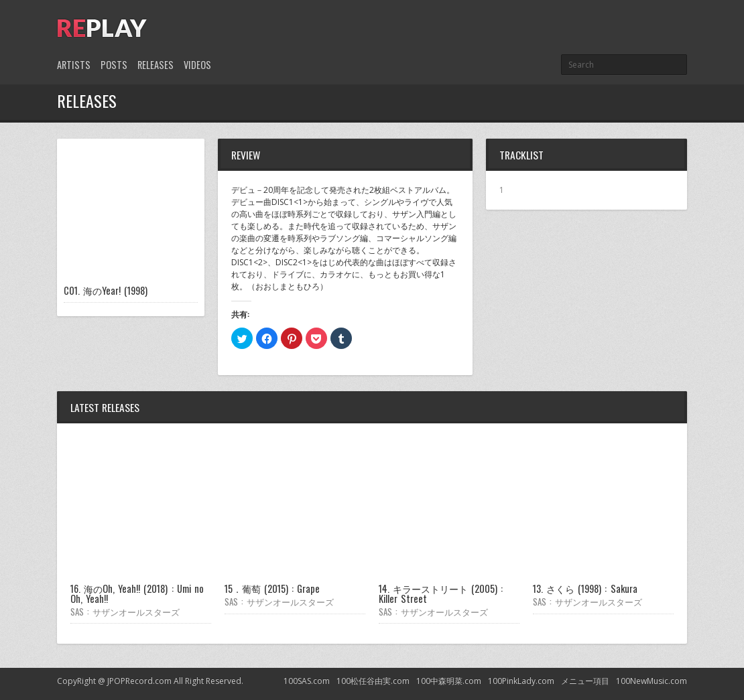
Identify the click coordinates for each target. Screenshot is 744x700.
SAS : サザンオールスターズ (125, 612)
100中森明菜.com (449, 681)
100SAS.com (307, 681)
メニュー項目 (585, 681)
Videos (197, 65)
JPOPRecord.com (139, 681)
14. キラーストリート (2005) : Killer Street (441, 593)
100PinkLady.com (521, 681)
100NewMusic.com (652, 681)
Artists (74, 65)
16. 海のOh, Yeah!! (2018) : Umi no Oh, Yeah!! (137, 593)
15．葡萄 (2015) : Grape (272, 588)
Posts (114, 65)
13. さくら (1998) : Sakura (585, 588)
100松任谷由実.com (373, 681)
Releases (156, 65)
